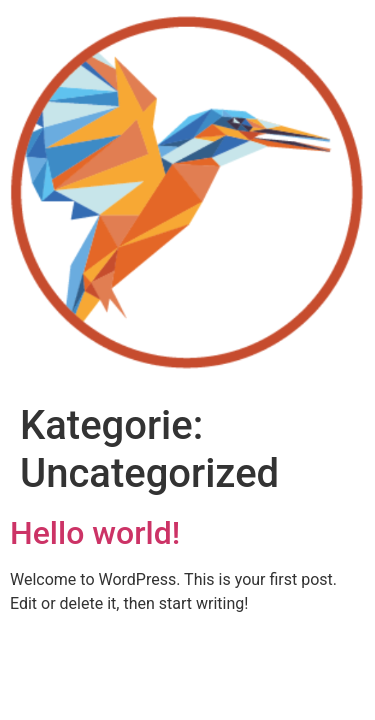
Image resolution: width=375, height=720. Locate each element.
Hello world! (95, 533)
